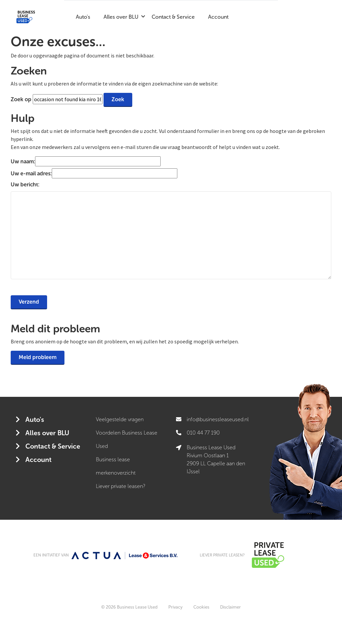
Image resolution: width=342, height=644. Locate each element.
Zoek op (22, 99)
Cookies (201, 607)
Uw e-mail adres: (31, 174)
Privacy (176, 607)
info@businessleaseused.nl (218, 419)
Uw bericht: (25, 185)
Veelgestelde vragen (120, 419)
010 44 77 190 (203, 433)
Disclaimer (230, 607)
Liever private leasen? (121, 486)
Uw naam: (23, 162)
